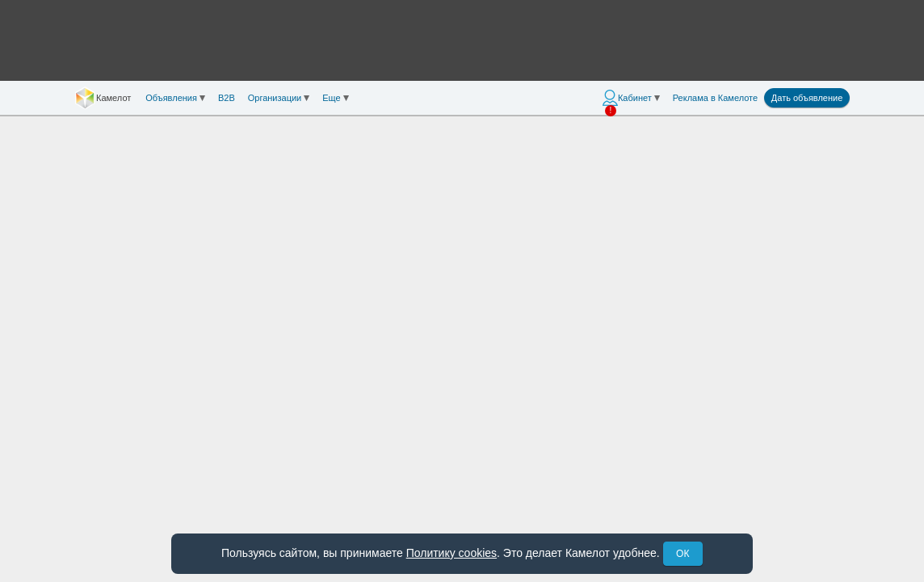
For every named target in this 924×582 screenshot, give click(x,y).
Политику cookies (451, 553)
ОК (682, 554)
